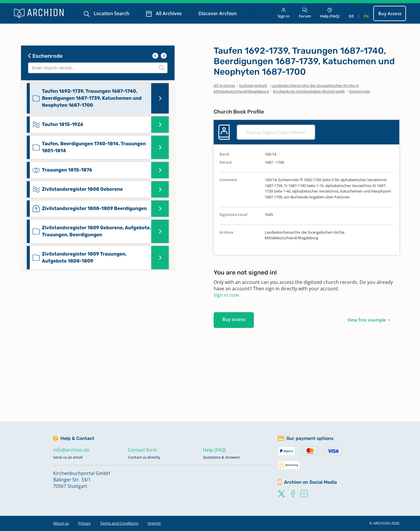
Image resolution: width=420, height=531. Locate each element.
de (351, 16)
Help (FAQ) (330, 13)
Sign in (284, 13)
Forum (305, 13)
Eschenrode (45, 56)
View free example (367, 320)
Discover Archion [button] (218, 13)
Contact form (142, 450)
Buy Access (390, 13)
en (366, 16)
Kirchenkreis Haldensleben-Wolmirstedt (309, 91)
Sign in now (226, 295)
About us (61, 523)
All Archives (168, 13)
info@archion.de (71, 450)
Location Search (111, 13)
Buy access (234, 319)
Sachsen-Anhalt (253, 85)
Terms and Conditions (119, 523)
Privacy (84, 523)
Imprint (154, 523)
